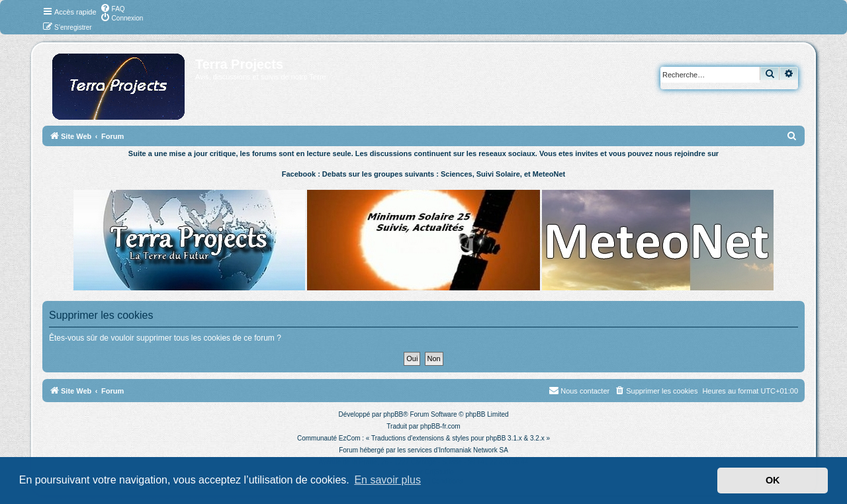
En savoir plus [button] (387, 480)
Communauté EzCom (329, 438)
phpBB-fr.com (440, 426)
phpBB (393, 414)
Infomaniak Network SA (473, 450)
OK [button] (773, 480)
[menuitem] (112, 8)
